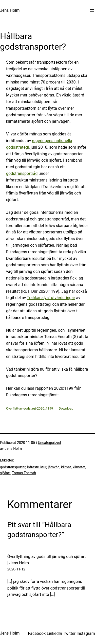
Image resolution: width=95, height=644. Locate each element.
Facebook (37, 633)
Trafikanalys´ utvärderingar (51, 298)
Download (66, 408)
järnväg (54, 467)
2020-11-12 (16, 569)
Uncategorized (50, 443)
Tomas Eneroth (24, 473)
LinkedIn (54, 633)
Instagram (86, 633)
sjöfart (5, 473)
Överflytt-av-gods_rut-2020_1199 (30, 408)
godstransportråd (22, 173)
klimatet (79, 467)
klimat (66, 467)
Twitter (69, 633)
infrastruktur (37, 467)
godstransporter (13, 467)
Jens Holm (10, 10)
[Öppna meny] (92, 10)
